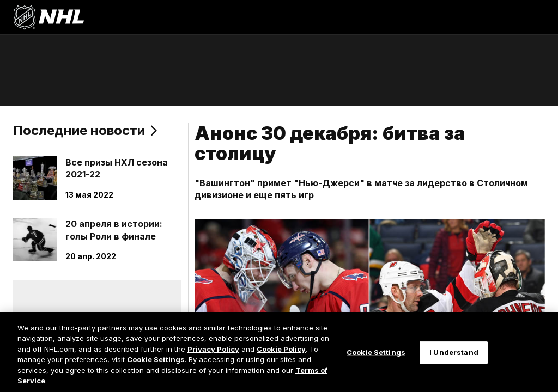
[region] (279, 352)
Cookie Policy (281, 349)
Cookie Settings (156, 359)
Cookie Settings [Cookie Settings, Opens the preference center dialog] (376, 352)
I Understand (454, 352)
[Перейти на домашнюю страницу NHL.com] (48, 17)
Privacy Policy (213, 349)
